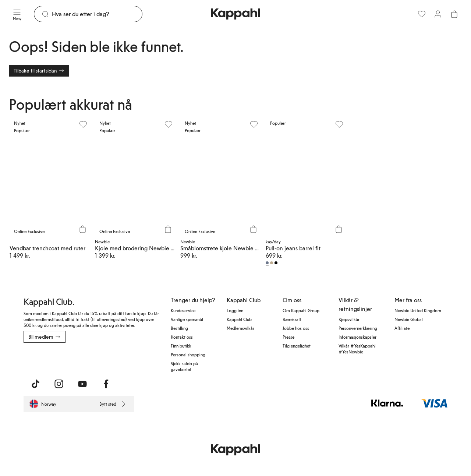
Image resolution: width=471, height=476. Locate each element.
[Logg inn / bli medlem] (438, 14)
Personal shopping (188, 355)
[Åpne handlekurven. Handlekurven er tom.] (454, 14)
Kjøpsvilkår (349, 319)
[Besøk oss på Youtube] (82, 384)
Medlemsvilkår (240, 328)
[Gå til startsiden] (235, 14)
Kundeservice (183, 310)
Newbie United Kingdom (418, 310)
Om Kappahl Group (301, 310)
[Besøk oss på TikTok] (35, 384)
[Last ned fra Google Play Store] (94, 359)
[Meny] (17, 14)
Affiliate (402, 328)
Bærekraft (292, 319)
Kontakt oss (182, 337)
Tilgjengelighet (297, 346)
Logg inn (235, 310)
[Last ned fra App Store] (45, 359)
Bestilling (179, 328)
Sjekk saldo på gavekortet (184, 366)
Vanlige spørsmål (187, 319)
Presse (288, 337)
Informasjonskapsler (357, 337)
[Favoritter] (422, 14)
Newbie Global (409, 319)
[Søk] (97, 14)
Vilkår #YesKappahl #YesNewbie (357, 349)
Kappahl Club (239, 319)
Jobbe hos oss (296, 328)
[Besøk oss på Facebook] (106, 384)
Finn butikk (181, 346)
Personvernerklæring (358, 328)
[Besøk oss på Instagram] (59, 384)
